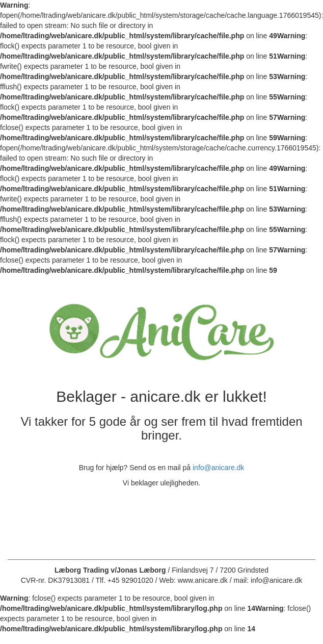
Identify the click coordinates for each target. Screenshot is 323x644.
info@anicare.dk (218, 468)
